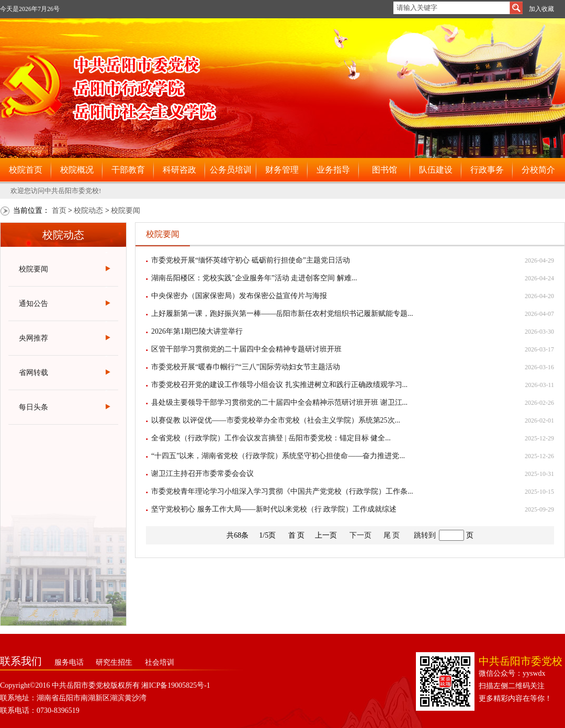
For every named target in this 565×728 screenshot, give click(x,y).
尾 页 (392, 535)
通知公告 (33, 304)
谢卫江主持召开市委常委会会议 (202, 474)
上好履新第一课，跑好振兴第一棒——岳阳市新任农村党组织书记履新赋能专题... (282, 314)
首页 (59, 211)
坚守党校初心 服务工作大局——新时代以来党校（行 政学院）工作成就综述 (274, 509)
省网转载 (33, 373)
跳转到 (425, 535)
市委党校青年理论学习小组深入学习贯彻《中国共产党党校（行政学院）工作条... (282, 491)
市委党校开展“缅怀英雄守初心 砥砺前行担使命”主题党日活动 (251, 260)
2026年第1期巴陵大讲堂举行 (197, 331)
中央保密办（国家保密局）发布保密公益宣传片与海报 (239, 296)
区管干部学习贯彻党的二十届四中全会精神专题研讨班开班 (246, 349)
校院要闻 (126, 211)
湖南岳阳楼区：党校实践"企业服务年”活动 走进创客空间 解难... (254, 278)
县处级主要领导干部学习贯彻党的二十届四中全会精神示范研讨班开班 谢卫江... (279, 402)
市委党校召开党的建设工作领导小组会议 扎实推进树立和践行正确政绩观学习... (279, 385)
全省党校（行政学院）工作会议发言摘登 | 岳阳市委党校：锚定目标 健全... (271, 438)
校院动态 (88, 211)
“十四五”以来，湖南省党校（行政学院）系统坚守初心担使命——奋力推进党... (278, 456)
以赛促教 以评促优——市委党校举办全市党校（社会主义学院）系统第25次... (276, 420)
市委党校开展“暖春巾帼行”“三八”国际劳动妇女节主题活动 (246, 367)
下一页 (360, 535)
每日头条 (33, 407)
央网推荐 (33, 338)
